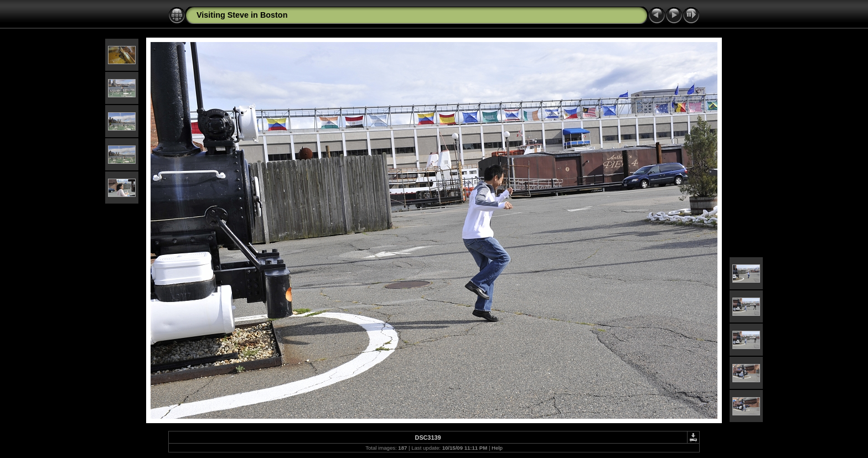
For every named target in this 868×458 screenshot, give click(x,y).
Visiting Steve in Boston (242, 15)
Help (497, 448)
